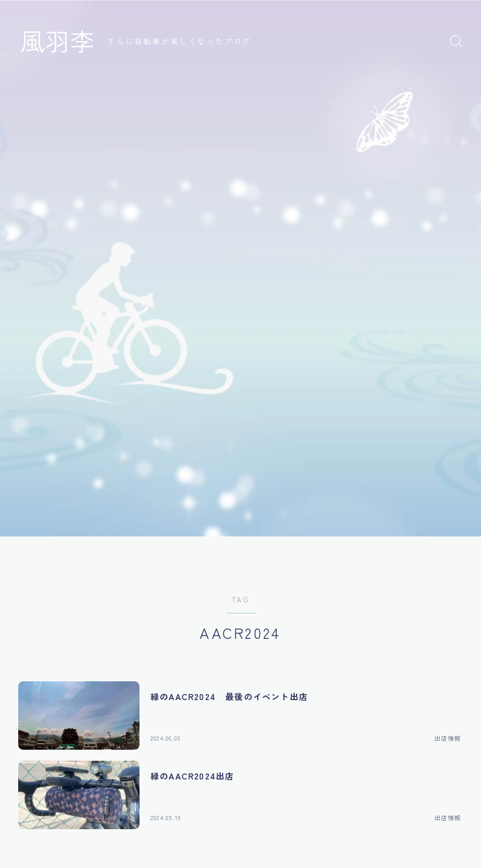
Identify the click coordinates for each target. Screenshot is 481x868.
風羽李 (59, 41)
